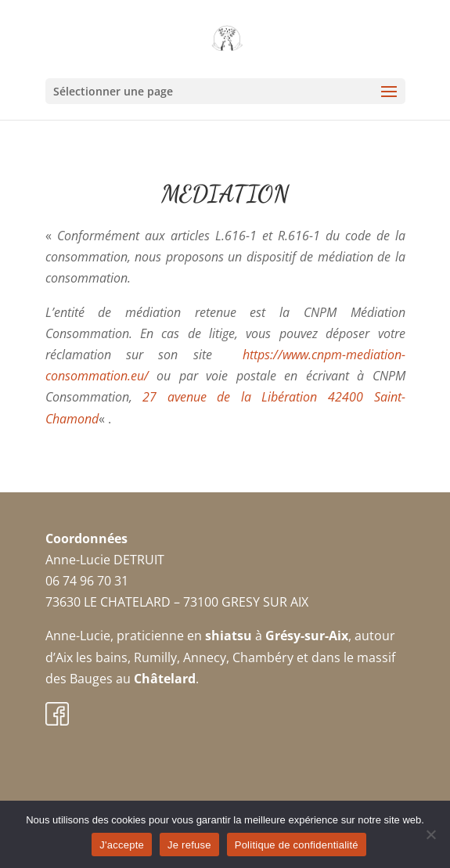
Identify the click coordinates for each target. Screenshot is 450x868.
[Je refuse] (430, 834)
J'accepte (122, 845)
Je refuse (189, 845)
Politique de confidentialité (297, 845)
